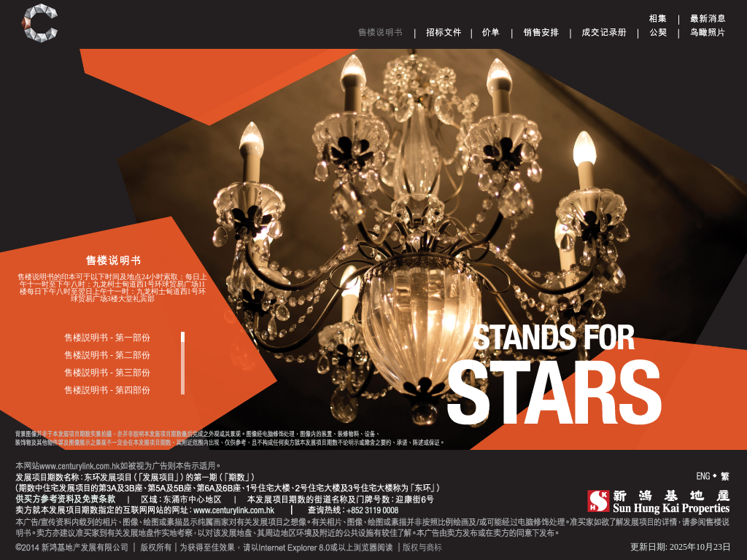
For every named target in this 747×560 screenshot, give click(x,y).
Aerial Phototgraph (708, 32)
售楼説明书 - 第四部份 (107, 390)
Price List (491, 32)
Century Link (40, 24)
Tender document (444, 32)
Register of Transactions (604, 32)
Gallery (658, 18)
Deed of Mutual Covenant (658, 32)
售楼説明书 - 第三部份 (107, 373)
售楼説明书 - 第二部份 (107, 355)
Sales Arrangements (541, 32)
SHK (659, 502)
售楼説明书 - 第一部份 (107, 338)
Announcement (708, 18)
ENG (703, 477)
